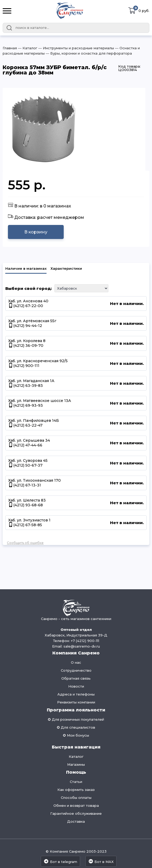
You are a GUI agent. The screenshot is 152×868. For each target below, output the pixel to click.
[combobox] (76, 28)
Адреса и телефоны (76, 694)
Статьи (76, 782)
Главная (10, 48)
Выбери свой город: (29, 288)
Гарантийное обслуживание (76, 813)
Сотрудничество (76, 670)
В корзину (36, 232)
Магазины (76, 764)
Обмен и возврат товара (76, 805)
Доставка (76, 821)
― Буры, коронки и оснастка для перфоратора (88, 53)
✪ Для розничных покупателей (76, 719)
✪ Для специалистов (76, 727)
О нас (76, 662)
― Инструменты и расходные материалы (76, 48)
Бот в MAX (101, 861)
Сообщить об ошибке (25, 543)
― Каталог (27, 48)
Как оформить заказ (76, 790)
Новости (76, 686)
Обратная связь (76, 678)
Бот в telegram (60, 861)
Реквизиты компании (76, 702)
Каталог (76, 756)
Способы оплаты (76, 798)
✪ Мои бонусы (76, 735)
